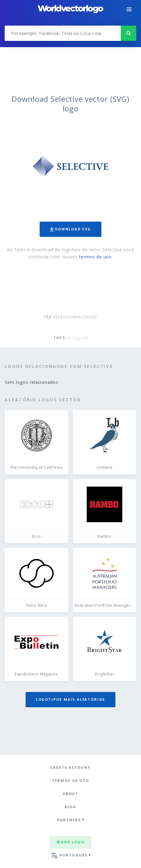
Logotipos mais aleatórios (70, 699)
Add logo (70, 842)
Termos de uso (70, 780)
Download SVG (70, 229)
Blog (71, 807)
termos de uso (95, 257)
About (71, 794)
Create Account (70, 767)
